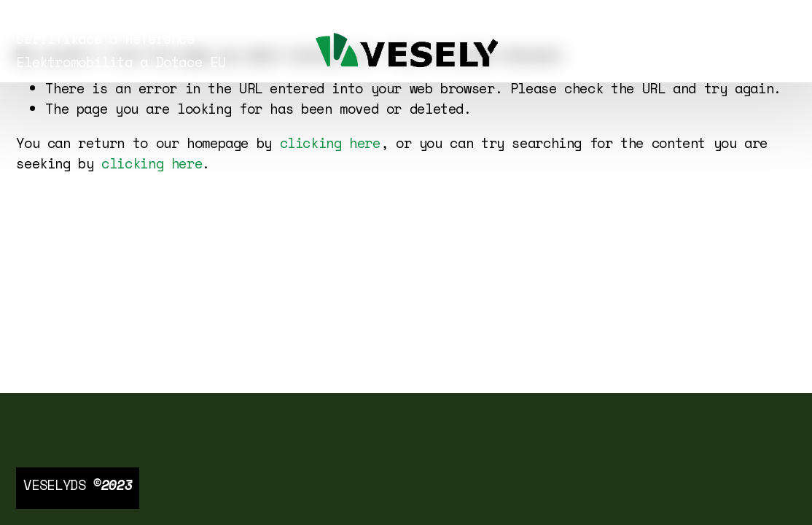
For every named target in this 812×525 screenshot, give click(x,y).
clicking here (330, 143)
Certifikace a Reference (105, 39)
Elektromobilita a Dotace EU (121, 62)
